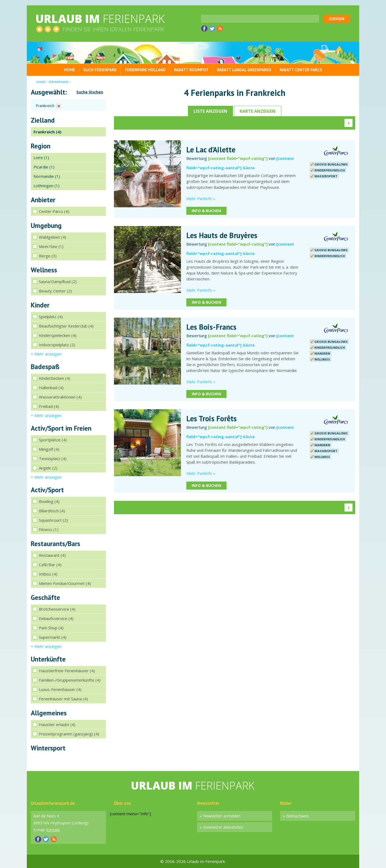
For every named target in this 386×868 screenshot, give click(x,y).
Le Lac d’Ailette (211, 150)
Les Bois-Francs (211, 327)
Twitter (212, 29)
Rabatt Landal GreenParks (244, 70)
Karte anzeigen (258, 111)
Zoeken (337, 19)
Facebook (204, 29)
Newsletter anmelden (222, 816)
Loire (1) (41, 157)
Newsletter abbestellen (223, 827)
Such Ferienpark (100, 70)
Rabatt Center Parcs (301, 70)
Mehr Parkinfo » (201, 198)
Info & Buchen (206, 211)
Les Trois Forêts (211, 419)
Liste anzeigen (210, 111)
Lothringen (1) (47, 186)
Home (70, 70)
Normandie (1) (47, 176)
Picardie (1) (44, 167)
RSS (220, 29)
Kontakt (53, 830)
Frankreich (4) (47, 132)
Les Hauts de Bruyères (222, 235)
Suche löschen (90, 92)
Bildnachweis (298, 816)
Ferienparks (59, 82)
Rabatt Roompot (191, 70)
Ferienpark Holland (145, 70)
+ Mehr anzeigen (46, 354)
